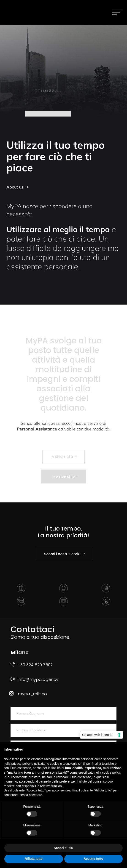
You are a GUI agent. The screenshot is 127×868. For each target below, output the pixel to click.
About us (15, 187)
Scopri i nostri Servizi (62, 554)
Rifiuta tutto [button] (34, 859)
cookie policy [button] (111, 772)
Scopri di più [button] (63, 848)
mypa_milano (32, 694)
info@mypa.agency (38, 679)
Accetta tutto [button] (93, 859)
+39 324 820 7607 (35, 665)
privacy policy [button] (21, 764)
